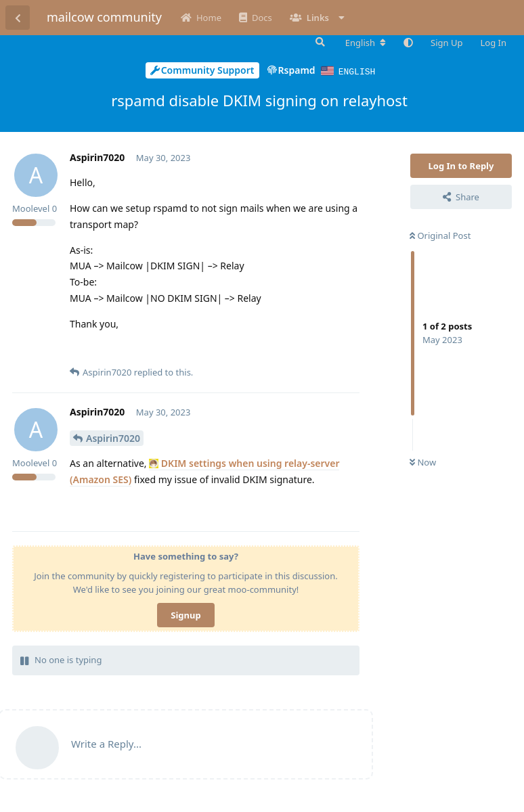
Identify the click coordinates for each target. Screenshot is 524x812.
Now (423, 461)
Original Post (440, 235)
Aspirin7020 (113, 437)
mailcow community (104, 17)
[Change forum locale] (366, 43)
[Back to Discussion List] (18, 18)
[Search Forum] (319, 42)
